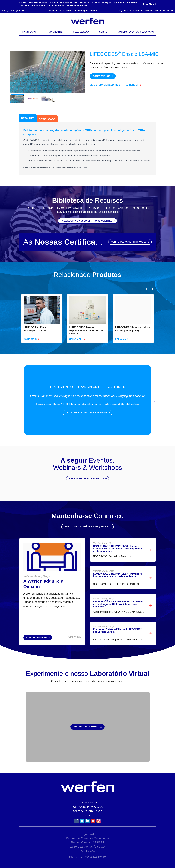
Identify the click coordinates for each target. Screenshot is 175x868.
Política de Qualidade (87, 811)
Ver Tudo (75, 631)
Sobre (103, 32)
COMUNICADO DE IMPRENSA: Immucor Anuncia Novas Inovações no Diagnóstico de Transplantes (118, 542)
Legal (88, 816)
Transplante (55, 32)
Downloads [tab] (47, 119)
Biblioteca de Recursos (105, 85)
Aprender (132, 85)
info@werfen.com (88, 11)
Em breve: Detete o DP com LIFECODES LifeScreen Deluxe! (118, 624)
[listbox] (88, 312)
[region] (88, 312)
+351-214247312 (68, 11)
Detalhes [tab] (28, 118)
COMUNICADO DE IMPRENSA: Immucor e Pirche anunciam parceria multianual (118, 568)
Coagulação (81, 32)
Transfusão (29, 32)
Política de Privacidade (87, 807)
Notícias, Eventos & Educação (136, 32)
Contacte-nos (87, 802)
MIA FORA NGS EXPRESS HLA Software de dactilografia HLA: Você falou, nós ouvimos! (118, 597)
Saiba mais (30, 332)
